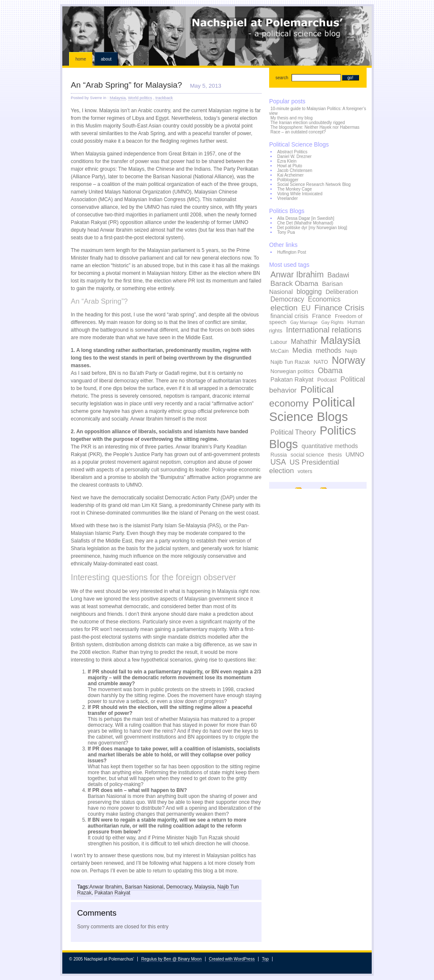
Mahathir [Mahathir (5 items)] (304, 342)
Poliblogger (288, 180)
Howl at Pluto (290, 166)
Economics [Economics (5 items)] (324, 299)
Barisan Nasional (144, 887)
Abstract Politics (292, 152)
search (282, 78)
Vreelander (288, 198)
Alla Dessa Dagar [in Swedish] (306, 218)
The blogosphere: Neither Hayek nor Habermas (315, 127)
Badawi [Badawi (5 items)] (338, 275)
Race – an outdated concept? (298, 132)
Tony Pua (286, 232)
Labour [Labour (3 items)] (279, 342)
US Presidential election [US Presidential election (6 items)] (304, 466)
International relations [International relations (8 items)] (324, 330)
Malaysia (118, 98)
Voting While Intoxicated (300, 194)
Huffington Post (292, 252)
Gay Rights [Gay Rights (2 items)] (332, 322)
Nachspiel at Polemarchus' (217, 28)
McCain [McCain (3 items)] (280, 351)
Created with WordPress (232, 959)
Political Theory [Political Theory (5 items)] (293, 432)
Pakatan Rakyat (113, 893)
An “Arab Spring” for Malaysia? (126, 85)
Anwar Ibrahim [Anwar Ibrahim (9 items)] (297, 274)
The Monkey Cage (295, 189)
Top (265, 959)
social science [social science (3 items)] (307, 455)
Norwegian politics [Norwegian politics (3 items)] (292, 371)
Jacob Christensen (295, 170)
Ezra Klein (287, 161)
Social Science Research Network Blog (314, 184)
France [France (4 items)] (321, 316)
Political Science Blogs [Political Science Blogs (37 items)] (312, 409)
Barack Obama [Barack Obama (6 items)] (294, 284)
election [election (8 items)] (284, 308)
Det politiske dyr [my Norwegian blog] (312, 228)
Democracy (179, 887)
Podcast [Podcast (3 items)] (327, 380)
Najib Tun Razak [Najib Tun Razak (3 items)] (290, 362)
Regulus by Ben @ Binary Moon (171, 959)
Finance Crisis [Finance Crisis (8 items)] (339, 308)
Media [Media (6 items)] (302, 350)
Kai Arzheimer (290, 175)
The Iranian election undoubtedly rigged (308, 123)
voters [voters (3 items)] (305, 471)
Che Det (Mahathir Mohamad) (305, 223)
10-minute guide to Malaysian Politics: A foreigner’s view (318, 111)
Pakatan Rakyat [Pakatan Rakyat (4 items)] (292, 379)
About (106, 59)
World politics (140, 98)
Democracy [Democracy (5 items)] (287, 299)
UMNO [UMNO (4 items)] (355, 454)
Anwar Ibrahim (106, 887)
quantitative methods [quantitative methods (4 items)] (330, 446)
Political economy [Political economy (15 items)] (302, 396)
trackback (164, 98)
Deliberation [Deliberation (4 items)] (342, 292)
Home (81, 59)
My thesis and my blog (292, 118)
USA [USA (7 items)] (278, 462)
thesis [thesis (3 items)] (335, 455)
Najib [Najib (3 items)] (351, 351)
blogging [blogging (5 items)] (309, 292)
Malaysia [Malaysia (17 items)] (340, 340)
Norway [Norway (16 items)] (349, 360)
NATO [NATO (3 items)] (321, 362)
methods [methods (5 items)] (328, 350)
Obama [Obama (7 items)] (330, 371)
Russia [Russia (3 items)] (279, 455)
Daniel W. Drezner (294, 156)
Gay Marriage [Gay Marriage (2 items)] (304, 322)
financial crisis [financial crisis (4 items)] (289, 316)
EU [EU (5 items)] (306, 308)
